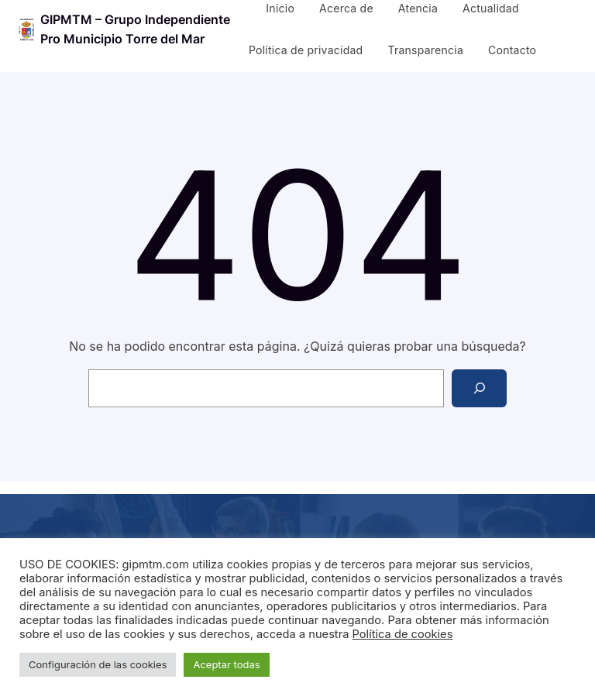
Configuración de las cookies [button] (98, 664)
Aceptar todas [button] (226, 664)
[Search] (479, 388)
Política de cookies (403, 634)
